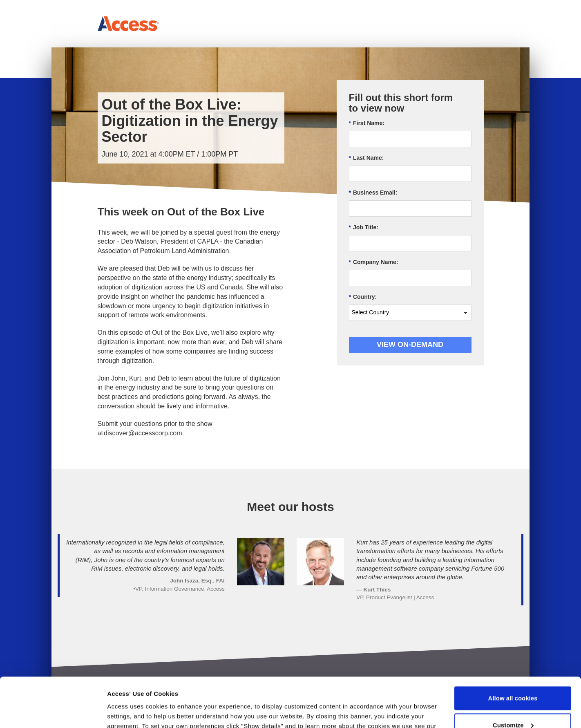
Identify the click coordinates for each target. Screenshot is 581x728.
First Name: (367, 123)
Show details (126, 712)
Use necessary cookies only (513, 705)
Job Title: (364, 227)
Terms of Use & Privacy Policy (154, 689)
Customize (513, 678)
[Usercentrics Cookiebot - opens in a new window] (53, 712)
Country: (363, 297)
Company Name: (374, 262)
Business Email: (373, 193)
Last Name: (366, 158)
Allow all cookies (513, 652)
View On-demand (410, 345)
